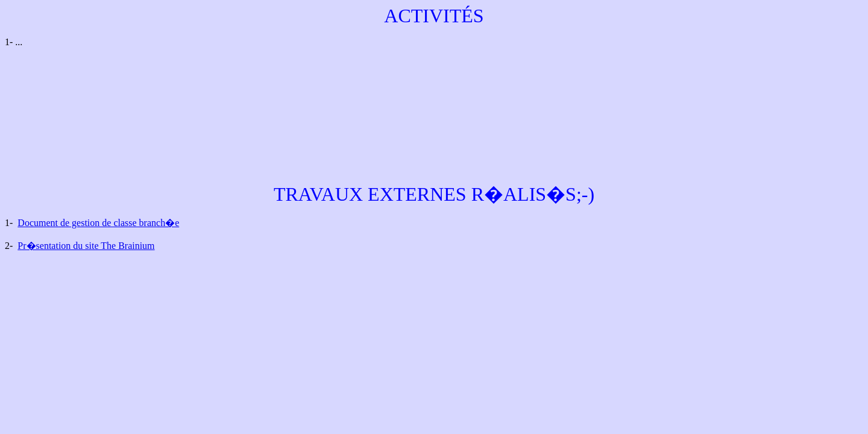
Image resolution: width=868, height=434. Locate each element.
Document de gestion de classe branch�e (98, 223)
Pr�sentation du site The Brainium (86, 246)
